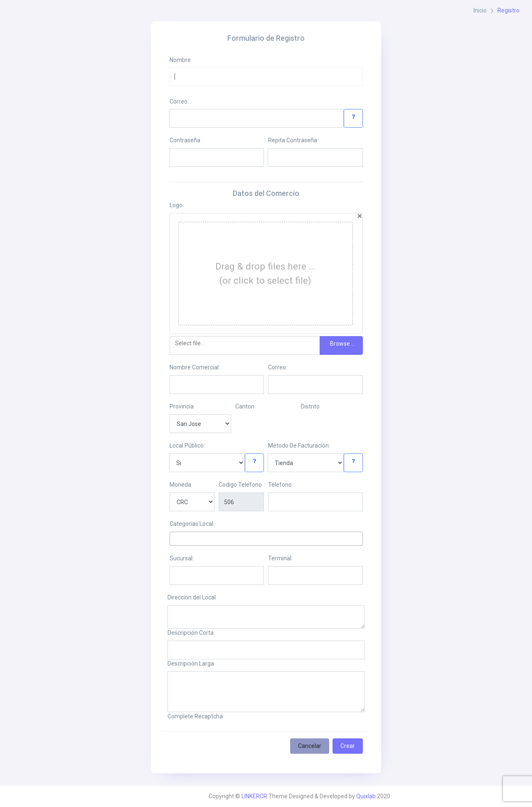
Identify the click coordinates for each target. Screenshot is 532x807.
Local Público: (187, 446)
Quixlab (366, 796)
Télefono (280, 485)
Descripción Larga (191, 663)
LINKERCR (254, 796)
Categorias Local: (192, 524)
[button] (353, 118)
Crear (348, 746)
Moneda (180, 485)
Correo (179, 101)
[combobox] (266, 539)
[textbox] (174, 538)
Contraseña (185, 140)
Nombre (180, 60)
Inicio (480, 10)
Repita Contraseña (293, 140)
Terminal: (280, 558)
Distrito (310, 406)
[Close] (360, 216)
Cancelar (310, 746)
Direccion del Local (192, 597)
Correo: (278, 367)
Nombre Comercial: (195, 367)
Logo (176, 205)
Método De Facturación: (299, 446)
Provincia (182, 406)
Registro (509, 10)
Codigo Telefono (240, 485)
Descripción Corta (191, 633)
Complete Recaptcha (195, 716)
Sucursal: (182, 558)
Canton (245, 406)
